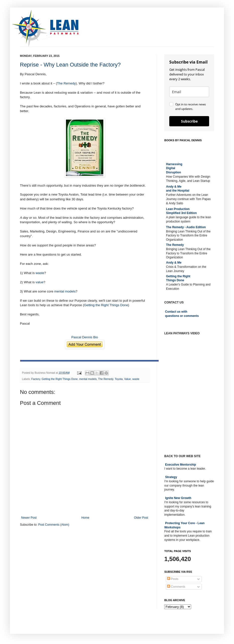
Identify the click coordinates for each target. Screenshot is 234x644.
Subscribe (189, 121)
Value (128, 379)
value (40, 282)
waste (40, 273)
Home (85, 518)
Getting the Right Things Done (106, 305)
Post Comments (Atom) (54, 525)
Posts (173, 579)
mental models (65, 291)
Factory (36, 379)
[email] (189, 92)
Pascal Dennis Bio (85, 337)
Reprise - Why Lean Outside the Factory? (70, 65)
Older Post (141, 518)
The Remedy (66, 83)
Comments (176, 587)
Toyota (119, 379)
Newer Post (29, 518)
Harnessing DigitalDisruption (174, 168)
